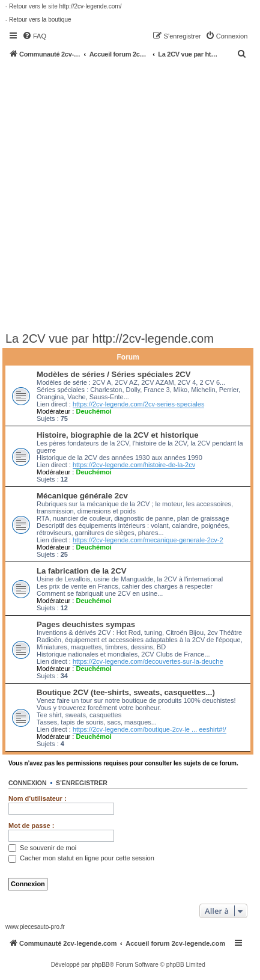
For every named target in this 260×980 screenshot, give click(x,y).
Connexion (28, 783)
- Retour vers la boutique (38, 20)
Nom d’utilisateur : (38, 798)
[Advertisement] (130, 194)
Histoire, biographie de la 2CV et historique (118, 435)
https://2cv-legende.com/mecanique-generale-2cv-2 (148, 540)
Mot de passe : (31, 825)
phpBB (100, 965)
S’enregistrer (82, 783)
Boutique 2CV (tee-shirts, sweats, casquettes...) (126, 692)
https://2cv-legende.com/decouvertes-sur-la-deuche (148, 661)
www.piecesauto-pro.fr (35, 927)
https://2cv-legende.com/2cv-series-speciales (138, 404)
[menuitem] (34, 36)
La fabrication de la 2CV (82, 571)
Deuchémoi (93, 411)
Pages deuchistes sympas (86, 624)
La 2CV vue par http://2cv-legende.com (110, 338)
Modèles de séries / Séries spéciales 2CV (114, 374)
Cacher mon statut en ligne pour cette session (81, 858)
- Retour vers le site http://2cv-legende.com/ (63, 6)
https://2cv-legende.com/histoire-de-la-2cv (134, 465)
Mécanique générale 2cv (82, 496)
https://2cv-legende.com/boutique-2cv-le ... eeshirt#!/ (150, 729)
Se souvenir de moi (42, 848)
